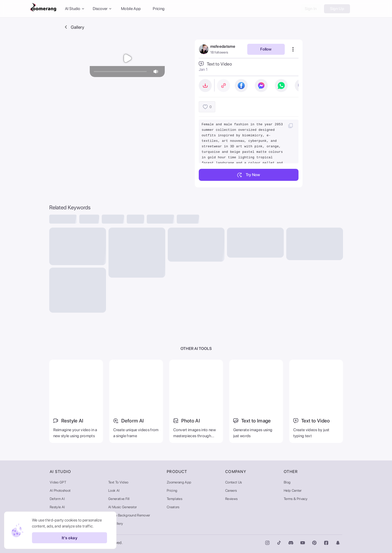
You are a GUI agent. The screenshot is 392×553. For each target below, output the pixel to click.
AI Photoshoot (60, 490)
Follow (266, 49)
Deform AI (57, 499)
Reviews (231, 499)
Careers (231, 490)
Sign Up (337, 9)
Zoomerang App (179, 482)
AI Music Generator (123, 507)
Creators (173, 507)
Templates (174, 499)
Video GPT (58, 482)
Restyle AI (57, 507)
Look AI (114, 490)
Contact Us (233, 482)
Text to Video (118, 482)
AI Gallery (116, 523)
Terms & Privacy (296, 499)
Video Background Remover (129, 515)
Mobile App (131, 9)
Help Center (293, 490)
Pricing (159, 9)
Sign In (311, 9)
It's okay (69, 538)
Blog (287, 482)
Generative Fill (119, 499)
